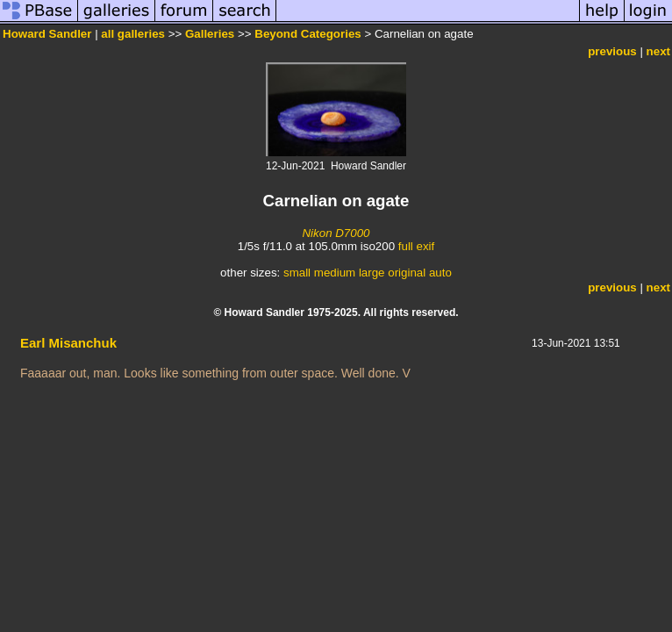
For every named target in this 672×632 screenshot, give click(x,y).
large (372, 273)
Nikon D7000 (336, 233)
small (297, 273)
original (407, 273)
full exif (416, 246)
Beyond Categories (307, 34)
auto (440, 273)
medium (335, 273)
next (658, 51)
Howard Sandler (47, 34)
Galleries (210, 34)
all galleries (133, 34)
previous (612, 51)
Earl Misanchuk (68, 343)
